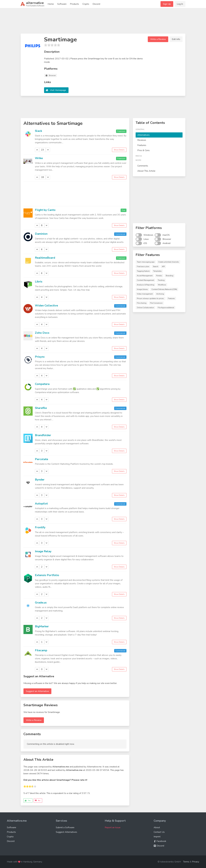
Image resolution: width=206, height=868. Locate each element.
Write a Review (158, 39)
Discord (96, 4)
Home (51, 4)
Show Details (119, 150)
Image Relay (43, 551)
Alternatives (143, 135)
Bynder (40, 480)
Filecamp (41, 650)
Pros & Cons (143, 150)
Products (74, 4)
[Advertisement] (103, 22)
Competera (42, 384)
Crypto (86, 4)
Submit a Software (65, 827)
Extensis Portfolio (47, 575)
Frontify (40, 527)
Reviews (142, 140)
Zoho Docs (42, 333)
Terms (186, 862)
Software (62, 4)
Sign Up (167, 4)
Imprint (157, 837)
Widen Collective (46, 306)
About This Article (146, 171)
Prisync (40, 357)
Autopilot (41, 504)
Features (142, 145)
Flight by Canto (45, 210)
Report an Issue (113, 827)
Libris (39, 282)
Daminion (41, 234)
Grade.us (41, 603)
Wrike (39, 158)
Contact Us (159, 832)
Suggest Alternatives (66, 832)
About (157, 827)
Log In (180, 4)
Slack (38, 131)
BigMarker (42, 626)
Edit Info (176, 39)
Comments (143, 166)
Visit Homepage (58, 90)
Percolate (41, 459)
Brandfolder (43, 435)
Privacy (196, 862)
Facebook (160, 841)
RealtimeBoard (45, 258)
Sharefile (41, 408)
